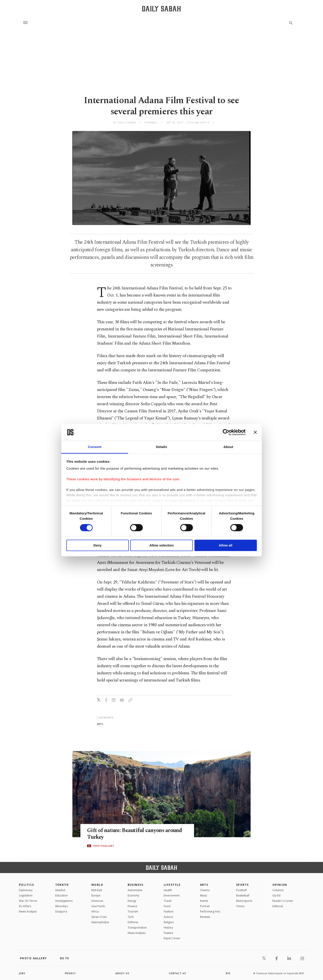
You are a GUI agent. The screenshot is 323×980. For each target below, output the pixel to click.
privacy (71, 973)
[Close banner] (255, 432)
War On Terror (28, 901)
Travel (168, 901)
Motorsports (244, 901)
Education (61, 895)
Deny (97, 545)
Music (204, 895)
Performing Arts (210, 911)
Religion (169, 922)
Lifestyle (172, 885)
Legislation (26, 895)
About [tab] (228, 447)
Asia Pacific (98, 906)
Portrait (205, 906)
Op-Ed (276, 895)
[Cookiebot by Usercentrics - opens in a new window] (226, 432)
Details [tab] (161, 447)
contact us (178, 973)
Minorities (61, 906)
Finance (132, 906)
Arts (204, 885)
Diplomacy (26, 890)
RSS (228, 973)
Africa (95, 911)
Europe (96, 895)
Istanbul (60, 890)
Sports (242, 885)
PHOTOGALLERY (104, 846)
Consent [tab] (95, 447)
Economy (133, 895)
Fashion (169, 911)
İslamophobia (100, 922)
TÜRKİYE (62, 885)
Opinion (280, 885)
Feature (169, 933)
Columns (278, 890)
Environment (172, 895)
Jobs (22, 973)
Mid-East (97, 890)
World (97, 885)
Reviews (205, 917)
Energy (132, 901)
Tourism (133, 911)
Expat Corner (172, 938)
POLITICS (27, 885)
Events (204, 901)
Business (136, 885)
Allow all (226, 545)
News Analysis (28, 911)
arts (100, 724)
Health (168, 890)
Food (167, 906)
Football (241, 890)
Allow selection (161, 545)
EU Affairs (25, 906)
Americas (97, 901)
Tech (131, 917)
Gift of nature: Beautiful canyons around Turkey (136, 834)
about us (122, 973)
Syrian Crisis (99, 917)
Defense (133, 922)
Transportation (137, 928)
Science (168, 917)
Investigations (64, 901)
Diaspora (61, 911)
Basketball (243, 895)
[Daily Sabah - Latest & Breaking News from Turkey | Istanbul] (161, 9)
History (168, 928)
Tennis (240, 906)
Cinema (205, 890)
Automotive (135, 890)
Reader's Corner (283, 901)
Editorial (278, 906)
